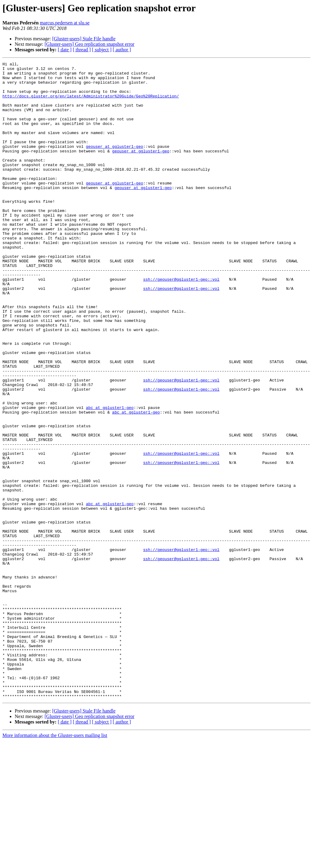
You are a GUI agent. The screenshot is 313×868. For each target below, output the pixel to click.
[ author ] (122, 50)
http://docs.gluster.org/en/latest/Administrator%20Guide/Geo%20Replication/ (91, 103)
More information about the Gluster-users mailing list (55, 863)
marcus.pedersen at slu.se (65, 23)
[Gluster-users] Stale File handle (84, 39)
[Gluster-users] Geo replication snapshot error (90, 44)
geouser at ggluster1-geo (114, 164)
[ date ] (65, 50)
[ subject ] (102, 50)
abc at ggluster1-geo (110, 477)
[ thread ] (82, 50)
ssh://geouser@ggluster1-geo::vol (181, 323)
